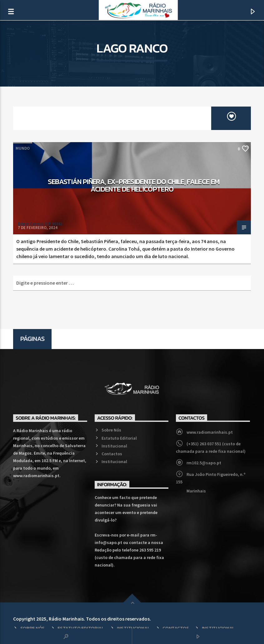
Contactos (112, 454)
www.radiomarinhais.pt (210, 432)
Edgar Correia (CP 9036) (40, 224)
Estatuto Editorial (119, 438)
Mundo (23, 148)
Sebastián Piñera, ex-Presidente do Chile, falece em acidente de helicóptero (134, 185)
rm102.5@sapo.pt (204, 463)
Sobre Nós (111, 430)
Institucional (114, 446)
